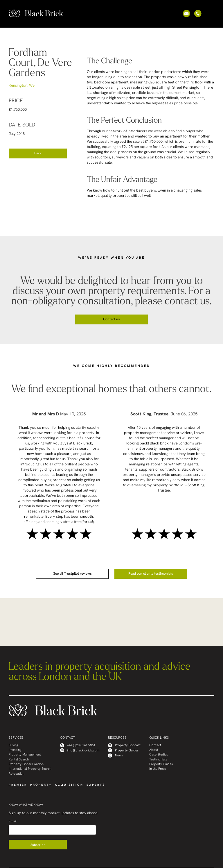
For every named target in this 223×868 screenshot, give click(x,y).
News (115, 756)
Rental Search (19, 759)
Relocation (17, 774)
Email (13, 821)
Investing (15, 750)
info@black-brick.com (80, 750)
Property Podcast (124, 745)
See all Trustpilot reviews (72, 574)
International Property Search (30, 769)
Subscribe (38, 845)
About (154, 750)
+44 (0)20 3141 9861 (78, 745)
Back (38, 153)
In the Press (158, 769)
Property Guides (123, 750)
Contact (155, 745)
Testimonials (158, 759)
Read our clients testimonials (151, 574)
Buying (14, 745)
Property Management (25, 754)
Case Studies (159, 754)
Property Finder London (26, 764)
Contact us (111, 319)
